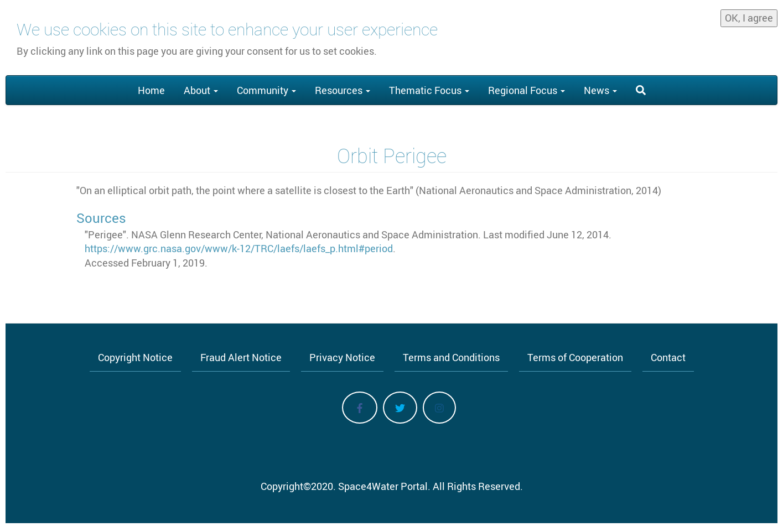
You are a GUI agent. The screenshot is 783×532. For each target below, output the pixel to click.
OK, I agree (749, 13)
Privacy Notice (342, 357)
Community (266, 90)
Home (151, 90)
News (600, 90)
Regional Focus (527, 90)
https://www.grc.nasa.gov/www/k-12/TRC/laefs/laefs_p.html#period (239, 248)
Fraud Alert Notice (241, 357)
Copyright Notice (135, 357)
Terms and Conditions (451, 357)
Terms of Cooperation (575, 357)
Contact (668, 357)
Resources (343, 90)
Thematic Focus (429, 90)
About (201, 90)
